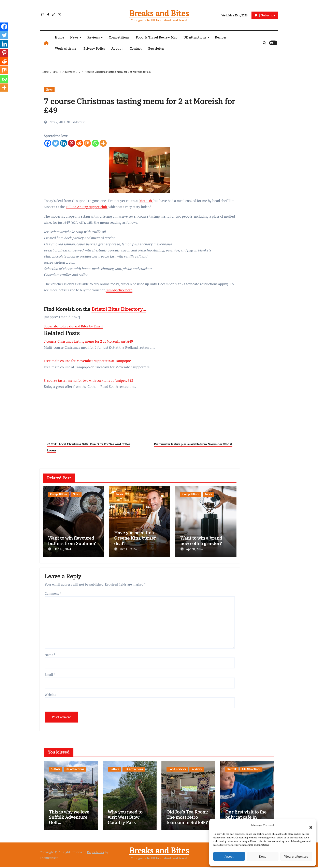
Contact (136, 48)
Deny (263, 856)
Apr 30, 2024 (194, 549)
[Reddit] (79, 143)
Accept (229, 856)
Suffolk (55, 768)
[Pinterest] (71, 143)
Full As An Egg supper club (86, 207)
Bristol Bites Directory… (119, 309)
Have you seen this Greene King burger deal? (135, 538)
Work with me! (66, 48)
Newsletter (156, 48)
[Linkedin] (64, 143)
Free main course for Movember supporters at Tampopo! (87, 361)
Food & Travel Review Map (157, 37)
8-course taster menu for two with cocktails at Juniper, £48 (88, 380)
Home (60, 37)
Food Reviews (177, 768)
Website (50, 694)
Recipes (221, 37)
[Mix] (87, 143)
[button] (309, 825)
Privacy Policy (94, 48)
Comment (53, 592)
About (117, 48)
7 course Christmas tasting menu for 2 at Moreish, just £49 (88, 341)
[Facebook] (48, 143)
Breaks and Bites (159, 13)
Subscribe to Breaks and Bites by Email (73, 326)
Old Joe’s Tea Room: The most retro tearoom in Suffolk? (187, 818)
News (75, 37)
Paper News (96, 853)
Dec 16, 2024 (62, 549)
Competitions (119, 37)
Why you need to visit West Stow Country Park (125, 818)
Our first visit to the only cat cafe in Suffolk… (246, 818)
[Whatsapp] (95, 143)
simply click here (119, 290)
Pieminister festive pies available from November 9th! (193, 444)
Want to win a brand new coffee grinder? (201, 540)
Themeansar (49, 858)
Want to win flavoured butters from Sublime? (72, 540)
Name (50, 654)
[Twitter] (56, 143)
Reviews (94, 37)
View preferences (296, 856)
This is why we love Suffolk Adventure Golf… (69, 818)
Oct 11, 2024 (128, 549)
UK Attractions (195, 37)
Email (50, 673)
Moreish (80, 122)
